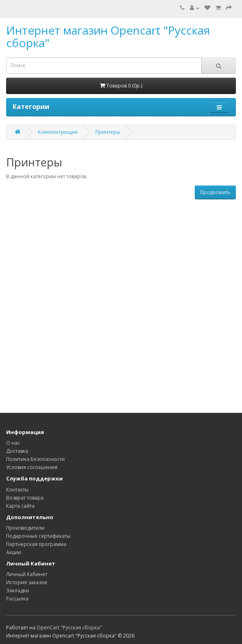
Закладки (18, 591)
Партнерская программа (36, 544)
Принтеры (108, 132)
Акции (14, 552)
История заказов (26, 582)
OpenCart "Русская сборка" (69, 628)
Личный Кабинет (27, 574)
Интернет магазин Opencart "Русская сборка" (108, 36)
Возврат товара (25, 498)
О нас (13, 443)
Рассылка (17, 599)
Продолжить (215, 192)
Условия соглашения (32, 467)
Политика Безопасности (35, 459)
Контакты (17, 490)
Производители (25, 528)
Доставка (17, 451)
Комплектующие (58, 132)
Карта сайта (20, 506)
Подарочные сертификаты (38, 536)
